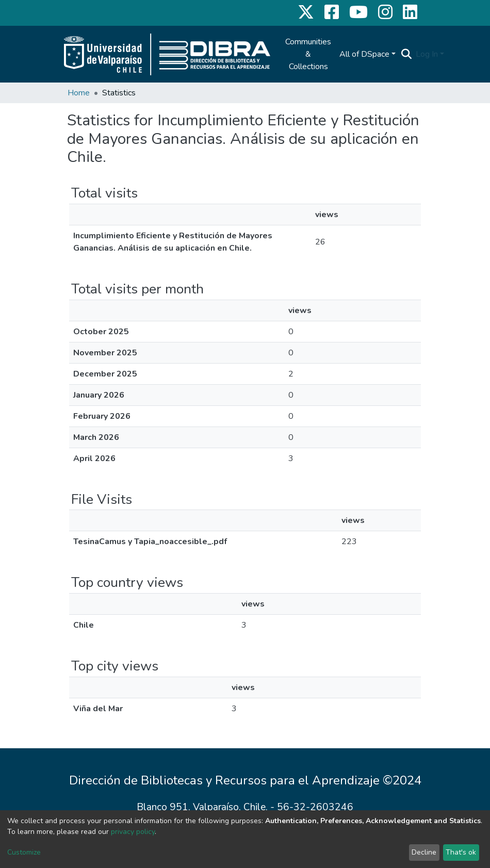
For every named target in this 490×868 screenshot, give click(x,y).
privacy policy (133, 832)
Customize (24, 852)
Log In (427, 54)
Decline (424, 852)
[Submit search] (406, 54)
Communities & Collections (308, 54)
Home (79, 93)
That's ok (461, 852)
